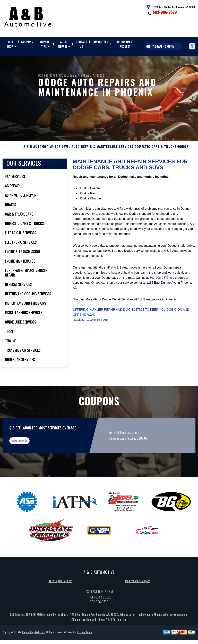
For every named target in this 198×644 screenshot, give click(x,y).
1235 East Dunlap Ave (70, 75)
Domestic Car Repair (91, 331)
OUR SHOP (10, 44)
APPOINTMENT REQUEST (125, 44)
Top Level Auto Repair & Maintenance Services (94, 158)
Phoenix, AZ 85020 (93, 75)
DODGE (183, 158)
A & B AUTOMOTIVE (38, 158)
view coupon (28, 454)
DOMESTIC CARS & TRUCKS (156, 158)
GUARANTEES (100, 42)
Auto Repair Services (61, 597)
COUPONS (27, 42)
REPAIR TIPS (45, 44)
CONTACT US (81, 44)
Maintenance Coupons (138, 597)
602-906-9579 (165, 12)
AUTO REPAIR (63, 44)
